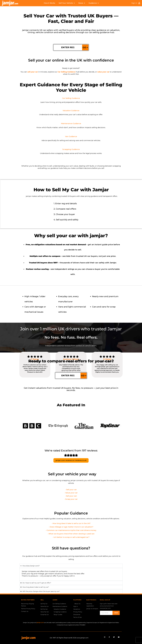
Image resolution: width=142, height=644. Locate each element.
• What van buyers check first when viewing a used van (71, 534)
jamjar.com (40, 623)
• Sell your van (71, 496)
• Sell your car (71, 490)
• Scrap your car (71, 499)
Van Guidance (71, 137)
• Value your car (71, 493)
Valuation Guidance (71, 111)
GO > (85, 47)
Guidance (94, 3)
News (82, 3)
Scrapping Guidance (71, 149)
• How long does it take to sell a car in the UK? (71, 523)
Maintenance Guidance (71, 124)
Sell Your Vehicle (67, 3)
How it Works (49, 3)
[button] (21, 426)
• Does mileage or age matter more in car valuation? (71, 527)
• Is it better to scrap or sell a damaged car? (71, 537)
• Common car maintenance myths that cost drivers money (71, 530)
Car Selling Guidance (71, 98)
